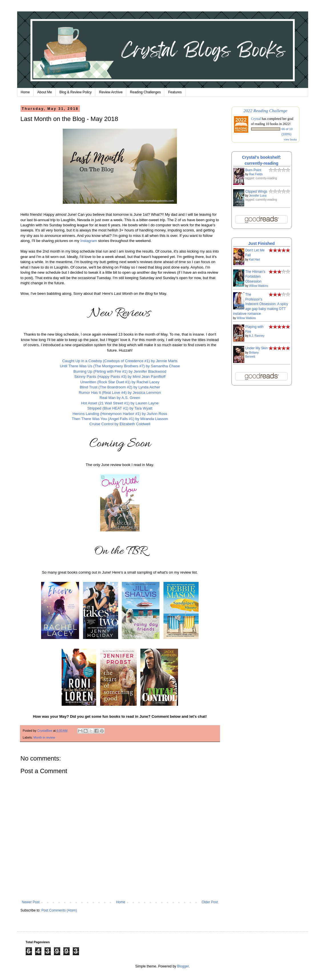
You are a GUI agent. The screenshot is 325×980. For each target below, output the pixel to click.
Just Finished (262, 243)
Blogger (183, 966)
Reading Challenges (145, 92)
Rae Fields (256, 174)
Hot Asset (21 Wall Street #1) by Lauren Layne (120, 403)
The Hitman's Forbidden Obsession (255, 277)
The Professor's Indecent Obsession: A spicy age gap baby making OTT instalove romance (261, 304)
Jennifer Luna (258, 196)
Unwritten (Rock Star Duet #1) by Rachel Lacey (120, 382)
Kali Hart (255, 260)
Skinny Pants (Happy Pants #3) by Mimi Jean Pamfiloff (120, 377)
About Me (45, 92)
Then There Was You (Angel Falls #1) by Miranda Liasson (120, 419)
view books (290, 139)
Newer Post (31, 902)
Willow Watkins (259, 286)
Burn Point (253, 170)
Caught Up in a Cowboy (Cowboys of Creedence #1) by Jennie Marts (120, 361)
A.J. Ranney (257, 336)
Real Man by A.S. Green (120, 398)
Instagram (89, 241)
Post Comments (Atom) (59, 910)
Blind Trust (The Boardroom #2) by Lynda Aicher (120, 387)
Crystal (256, 119)
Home (25, 92)
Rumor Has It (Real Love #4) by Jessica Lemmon (120, 393)
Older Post (210, 902)
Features (175, 92)
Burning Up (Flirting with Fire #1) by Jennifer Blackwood (120, 371)
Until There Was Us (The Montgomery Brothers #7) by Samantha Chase (120, 366)
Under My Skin (257, 348)
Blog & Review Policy (75, 92)
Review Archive (111, 92)
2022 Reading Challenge (265, 111)
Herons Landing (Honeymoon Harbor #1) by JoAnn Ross (120, 414)
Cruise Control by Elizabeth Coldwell (120, 424)
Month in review (44, 737)
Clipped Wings (256, 191)
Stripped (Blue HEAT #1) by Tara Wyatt (120, 408)
